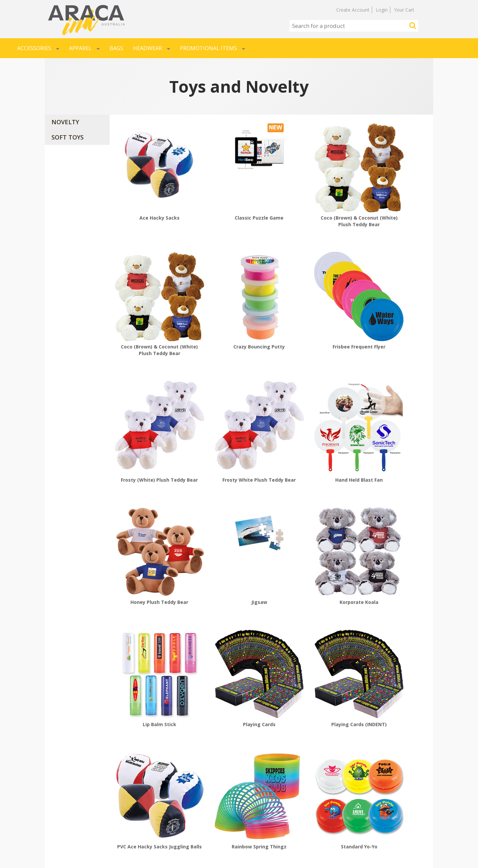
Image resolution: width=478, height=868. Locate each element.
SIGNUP (157, 810)
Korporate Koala (393, 419)
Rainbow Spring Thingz (150, 631)
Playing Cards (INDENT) (312, 522)
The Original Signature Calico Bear (150, 743)
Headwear (152, 48)
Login (382, 10)
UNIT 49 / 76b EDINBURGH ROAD (382, 799)
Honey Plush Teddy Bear (231, 419)
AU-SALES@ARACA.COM (370, 821)
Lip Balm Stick (150, 522)
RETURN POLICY (70, 833)
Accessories (38, 48)
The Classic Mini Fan (312, 631)
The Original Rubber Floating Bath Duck (393, 634)
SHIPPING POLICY (72, 821)
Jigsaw (312, 419)
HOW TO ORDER (70, 799)
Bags (116, 48)
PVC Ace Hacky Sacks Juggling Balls (393, 525)
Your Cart (404, 10)
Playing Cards (231, 522)
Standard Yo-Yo (231, 631)
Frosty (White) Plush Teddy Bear (312, 310)
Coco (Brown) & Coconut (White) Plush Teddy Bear (312, 201)
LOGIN (155, 799)
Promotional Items (212, 48)
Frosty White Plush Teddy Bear (393, 310)
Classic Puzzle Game (231, 198)
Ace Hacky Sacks (150, 198)
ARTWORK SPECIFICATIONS (83, 810)
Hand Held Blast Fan (150, 419)
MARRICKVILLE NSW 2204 (372, 810)
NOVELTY (65, 122)
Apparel (84, 48)
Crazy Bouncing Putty (150, 307)
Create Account (353, 10)
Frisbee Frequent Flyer (231, 307)
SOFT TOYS (68, 137)
